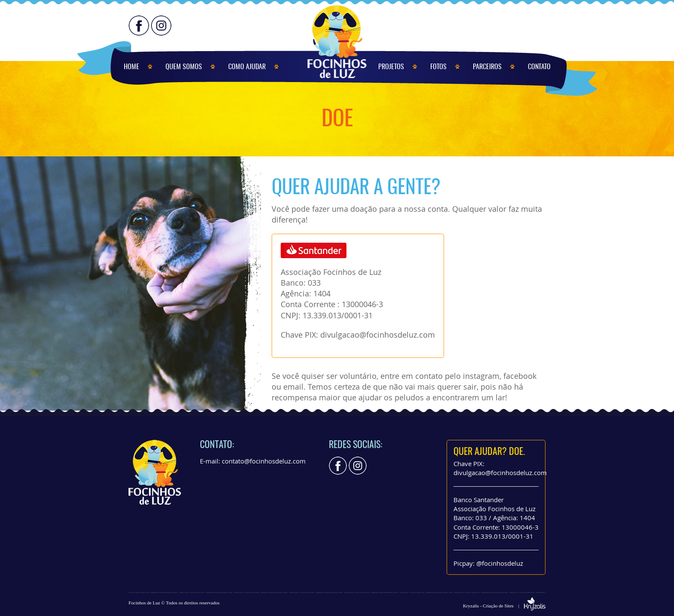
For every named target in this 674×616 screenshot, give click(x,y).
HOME (132, 67)
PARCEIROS (487, 67)
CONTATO (539, 67)
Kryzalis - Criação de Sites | (504, 606)
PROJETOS (391, 67)
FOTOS (438, 67)
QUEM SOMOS (184, 67)
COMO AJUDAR (247, 67)
